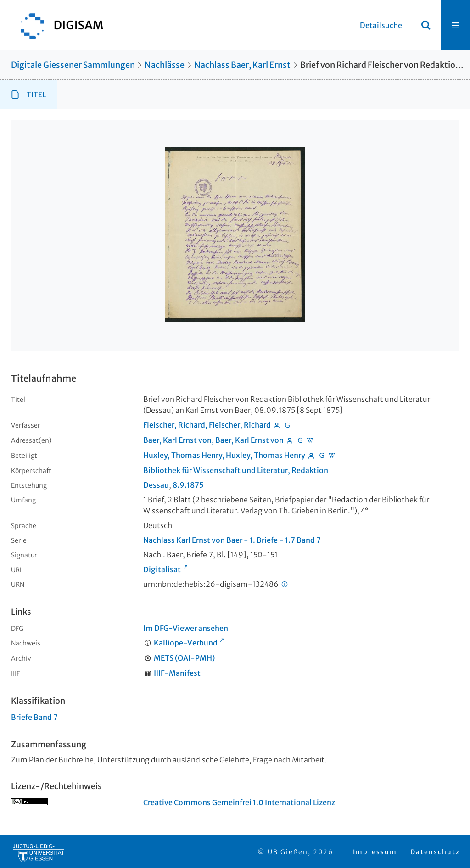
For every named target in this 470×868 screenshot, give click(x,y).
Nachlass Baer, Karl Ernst (242, 65)
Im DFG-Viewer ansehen (186, 628)
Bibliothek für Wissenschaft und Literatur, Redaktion (236, 470)
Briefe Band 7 (34, 717)
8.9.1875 (188, 485)
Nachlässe (165, 65)
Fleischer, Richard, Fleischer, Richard (207, 425)
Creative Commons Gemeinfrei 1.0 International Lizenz (239, 802)
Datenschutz (435, 852)
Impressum (375, 852)
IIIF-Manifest (177, 673)
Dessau (156, 485)
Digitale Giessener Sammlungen (73, 65)
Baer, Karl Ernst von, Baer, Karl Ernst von (213, 440)
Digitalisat (162, 569)
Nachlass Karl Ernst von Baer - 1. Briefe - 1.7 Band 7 (232, 540)
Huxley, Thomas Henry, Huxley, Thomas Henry (224, 455)
